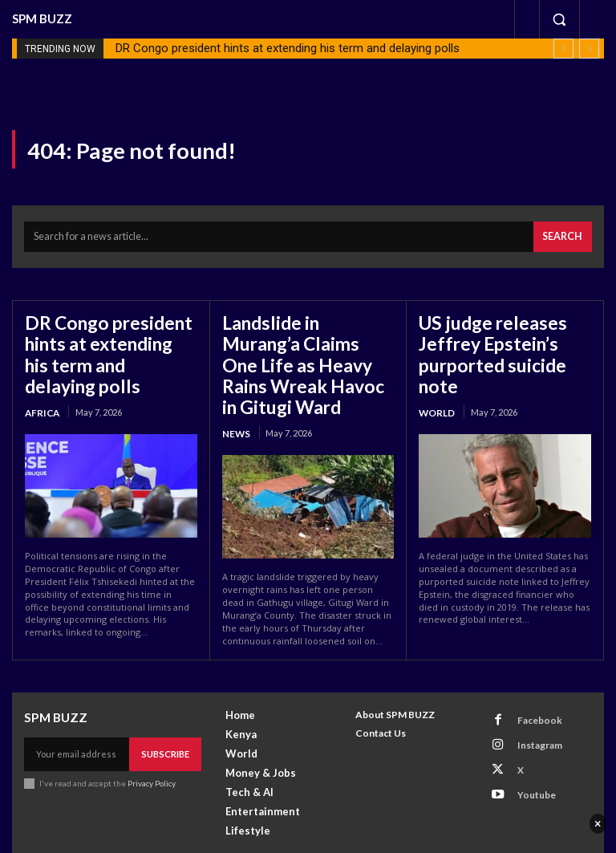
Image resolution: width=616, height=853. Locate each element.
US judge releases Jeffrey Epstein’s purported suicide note (502, 337)
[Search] (564, 235)
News (235, 398)
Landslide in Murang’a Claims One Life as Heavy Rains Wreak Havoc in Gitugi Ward (301, 346)
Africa (41, 380)
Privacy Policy (151, 745)
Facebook (531, 682)
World (436, 380)
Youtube (529, 745)
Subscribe (166, 716)
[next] (589, 49)
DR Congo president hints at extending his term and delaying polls (288, 48)
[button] (559, 19)
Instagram (532, 703)
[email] (77, 717)
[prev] (563, 49)
